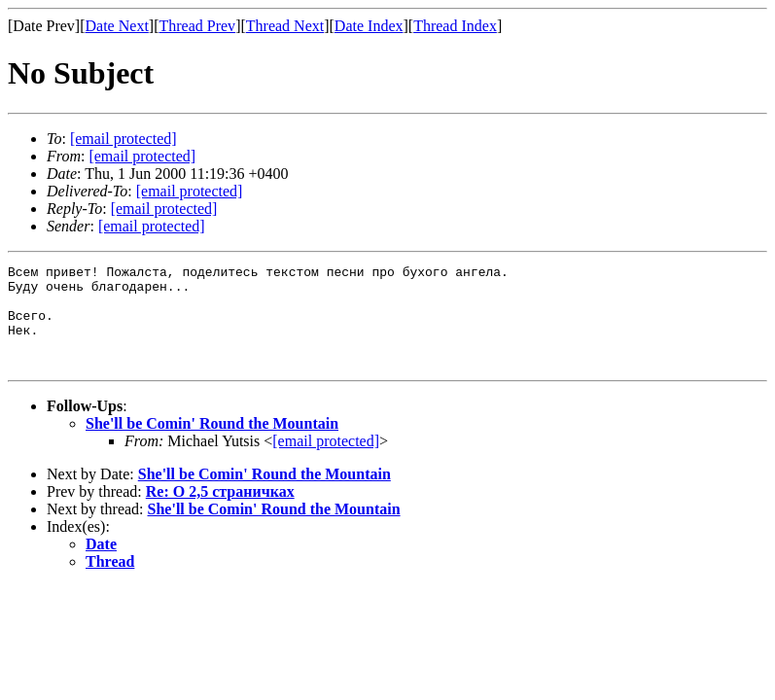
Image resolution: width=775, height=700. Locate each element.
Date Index (369, 26)
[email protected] (190, 191)
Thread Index (455, 26)
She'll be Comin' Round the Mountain (212, 444)
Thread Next (285, 26)
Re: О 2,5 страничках (220, 512)
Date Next (117, 26)
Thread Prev (197, 26)
